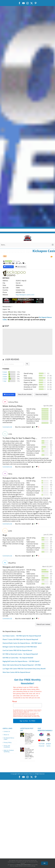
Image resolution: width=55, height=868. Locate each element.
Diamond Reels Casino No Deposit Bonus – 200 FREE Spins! (22, 643)
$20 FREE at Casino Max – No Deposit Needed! (18, 658)
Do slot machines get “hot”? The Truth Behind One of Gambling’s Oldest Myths (29, 752)
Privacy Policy (8, 742)
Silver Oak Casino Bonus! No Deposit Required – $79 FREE (22, 665)
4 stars (5, 374)
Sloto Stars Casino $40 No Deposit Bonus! (16, 672)
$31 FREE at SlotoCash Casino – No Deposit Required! (20, 654)
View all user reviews (25, 394)
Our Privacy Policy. (36, 716)
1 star (5, 381)
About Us (6, 735)
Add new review (9, 395)
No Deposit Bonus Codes (9, 739)
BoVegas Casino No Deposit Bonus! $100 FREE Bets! (20, 647)
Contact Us (7, 731)
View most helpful (41, 394)
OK (44, 863)
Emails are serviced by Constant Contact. (22, 716)
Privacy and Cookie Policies (24, 865)
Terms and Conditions (7, 746)
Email (15, 702)
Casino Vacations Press (26, 774)
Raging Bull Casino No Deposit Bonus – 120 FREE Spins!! (21, 661)
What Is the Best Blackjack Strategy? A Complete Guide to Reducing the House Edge (30, 738)
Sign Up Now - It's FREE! (27, 721)
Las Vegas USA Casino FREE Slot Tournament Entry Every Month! (24, 669)
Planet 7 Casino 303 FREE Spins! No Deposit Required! (20, 639)
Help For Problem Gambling (9, 751)
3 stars (5, 377)
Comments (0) (7, 427)
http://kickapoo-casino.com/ (25, 295)
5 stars (5, 372)
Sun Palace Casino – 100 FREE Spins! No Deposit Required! (22, 636)
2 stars (5, 379)
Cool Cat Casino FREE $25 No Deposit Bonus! (17, 650)
